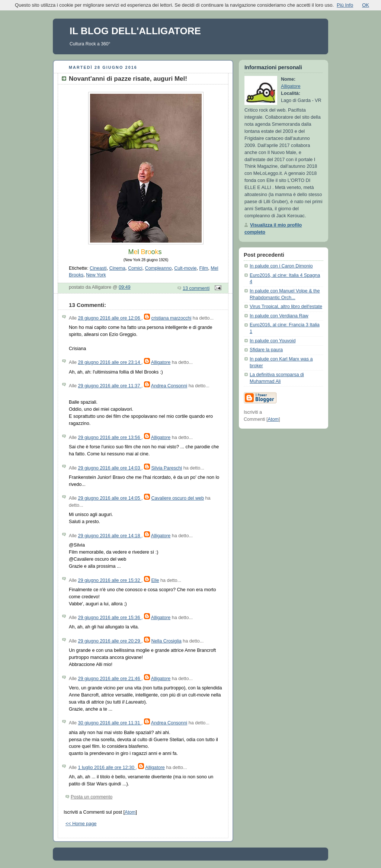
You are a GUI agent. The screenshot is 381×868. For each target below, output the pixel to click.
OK (366, 5)
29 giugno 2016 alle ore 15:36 (110, 618)
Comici (135, 268)
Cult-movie (185, 268)
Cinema (117, 268)
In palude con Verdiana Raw (279, 316)
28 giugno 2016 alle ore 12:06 (110, 318)
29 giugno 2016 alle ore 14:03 (110, 468)
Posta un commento (92, 797)
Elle (155, 580)
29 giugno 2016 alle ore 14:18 (110, 536)
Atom (130, 812)
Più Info (345, 5)
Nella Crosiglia (166, 641)
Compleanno (159, 268)
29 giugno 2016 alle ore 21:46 (110, 679)
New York (96, 275)
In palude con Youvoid (273, 341)
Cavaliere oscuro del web (177, 498)
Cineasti (98, 268)
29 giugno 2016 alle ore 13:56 (110, 438)
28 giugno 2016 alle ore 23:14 (110, 362)
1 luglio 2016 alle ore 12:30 (107, 768)
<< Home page (81, 824)
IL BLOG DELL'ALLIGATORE (135, 31)
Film (204, 268)
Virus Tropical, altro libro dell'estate (286, 307)
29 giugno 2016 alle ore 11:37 (110, 386)
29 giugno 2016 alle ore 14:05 (110, 498)
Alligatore (161, 362)
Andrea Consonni (169, 386)
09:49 (125, 287)
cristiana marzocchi (171, 318)
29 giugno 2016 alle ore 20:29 (110, 641)
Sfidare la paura (266, 350)
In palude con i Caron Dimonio (281, 266)
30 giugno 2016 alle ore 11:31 (110, 723)
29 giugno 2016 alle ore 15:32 (110, 580)
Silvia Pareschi (167, 468)
